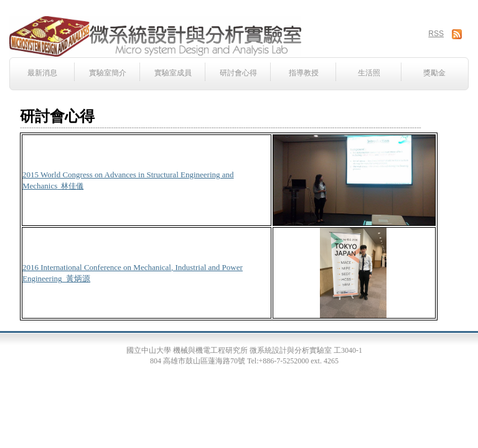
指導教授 (304, 73)
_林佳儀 (70, 186)
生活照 (369, 73)
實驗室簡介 (108, 73)
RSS (436, 34)
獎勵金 (434, 73)
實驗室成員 (173, 73)
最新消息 (42, 73)
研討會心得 (238, 73)
